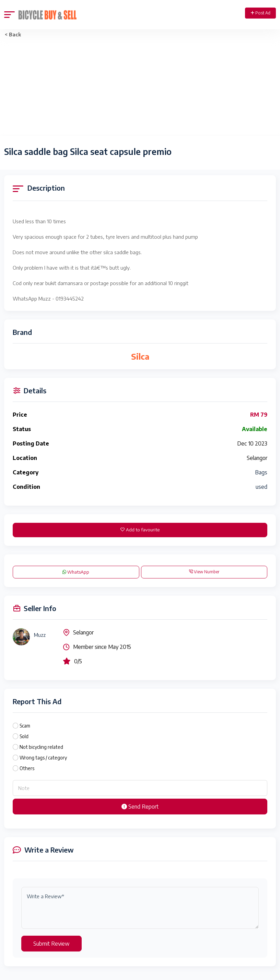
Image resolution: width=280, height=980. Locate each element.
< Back (13, 35)
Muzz (40, 635)
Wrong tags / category (43, 758)
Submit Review (51, 944)
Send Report (140, 807)
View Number (204, 572)
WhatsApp (76, 572)
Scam (25, 726)
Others (27, 768)
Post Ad (261, 13)
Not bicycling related (41, 747)
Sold (24, 736)
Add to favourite (140, 530)
